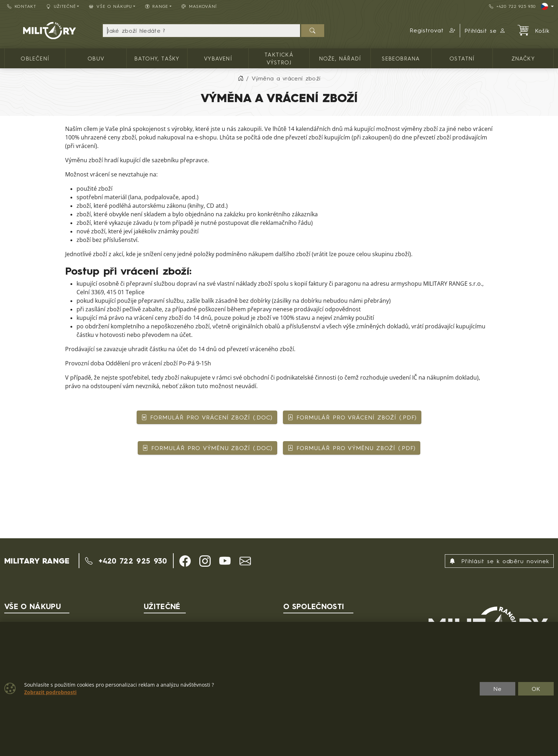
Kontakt (22, 6)
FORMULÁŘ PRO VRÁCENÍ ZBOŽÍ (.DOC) (207, 417)
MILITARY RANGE (37, 561)
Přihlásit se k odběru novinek (499, 561)
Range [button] (157, 6)
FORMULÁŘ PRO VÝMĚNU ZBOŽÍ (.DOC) (207, 448)
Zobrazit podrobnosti (50, 692)
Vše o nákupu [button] (110, 6)
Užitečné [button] (61, 6)
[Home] (241, 78)
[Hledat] (313, 31)
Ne (498, 689)
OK (536, 689)
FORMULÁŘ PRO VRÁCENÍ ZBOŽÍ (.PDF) (352, 417)
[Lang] (547, 6)
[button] (433, 31)
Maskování (199, 6)
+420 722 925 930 (512, 6)
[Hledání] (201, 31)
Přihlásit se (485, 31)
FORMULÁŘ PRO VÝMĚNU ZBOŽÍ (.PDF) (352, 448)
